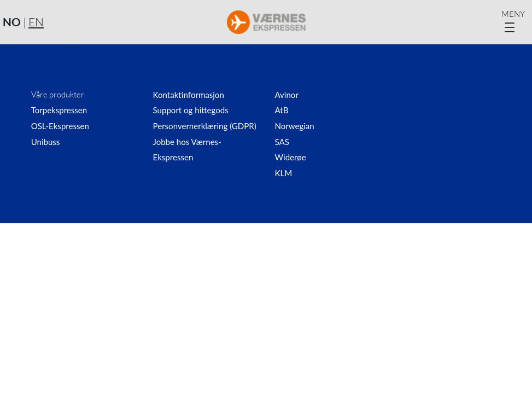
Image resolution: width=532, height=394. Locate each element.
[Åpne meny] (515, 22)
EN (36, 22)
